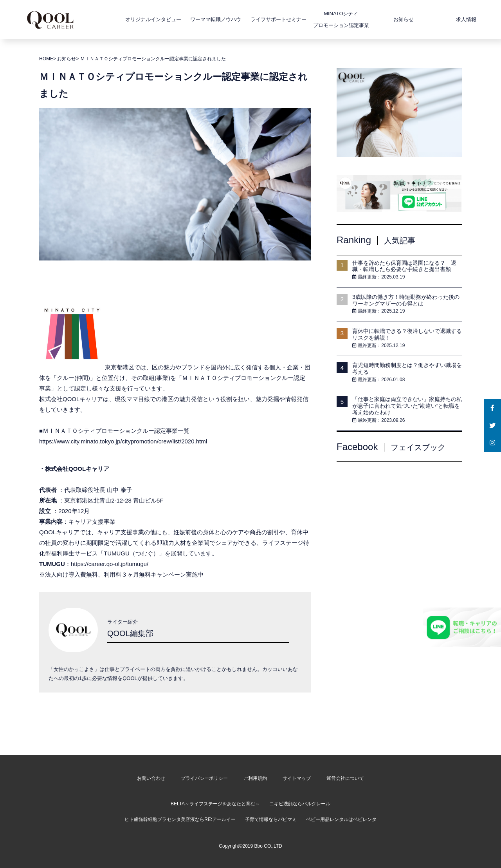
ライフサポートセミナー (257, 19)
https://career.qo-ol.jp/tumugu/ (110, 564)
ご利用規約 (255, 778)
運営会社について (345, 778)
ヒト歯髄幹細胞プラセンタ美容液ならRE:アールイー (180, 819)
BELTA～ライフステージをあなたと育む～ (215, 804)
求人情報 (445, 19)
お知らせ (382, 19)
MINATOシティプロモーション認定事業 (320, 19)
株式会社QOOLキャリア (77, 469)
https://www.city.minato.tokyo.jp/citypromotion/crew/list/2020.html (123, 441)
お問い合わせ (151, 778)
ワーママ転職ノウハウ (195, 19)
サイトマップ (297, 778)
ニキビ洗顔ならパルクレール (300, 804)
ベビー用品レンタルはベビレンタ (341, 819)
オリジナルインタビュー (132, 19)
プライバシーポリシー (204, 778)
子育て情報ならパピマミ (271, 819)
